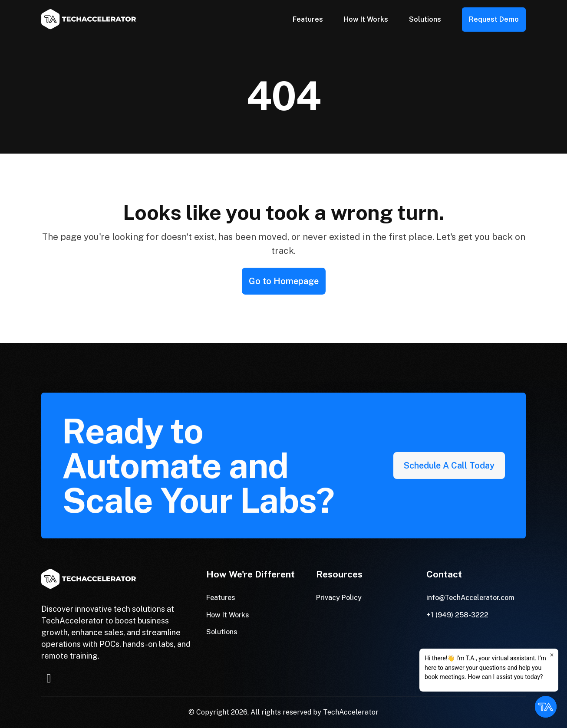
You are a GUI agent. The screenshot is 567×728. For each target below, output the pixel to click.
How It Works (366, 19)
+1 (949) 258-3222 (457, 615)
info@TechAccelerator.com (470, 598)
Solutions (425, 19)
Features (308, 19)
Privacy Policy (339, 598)
